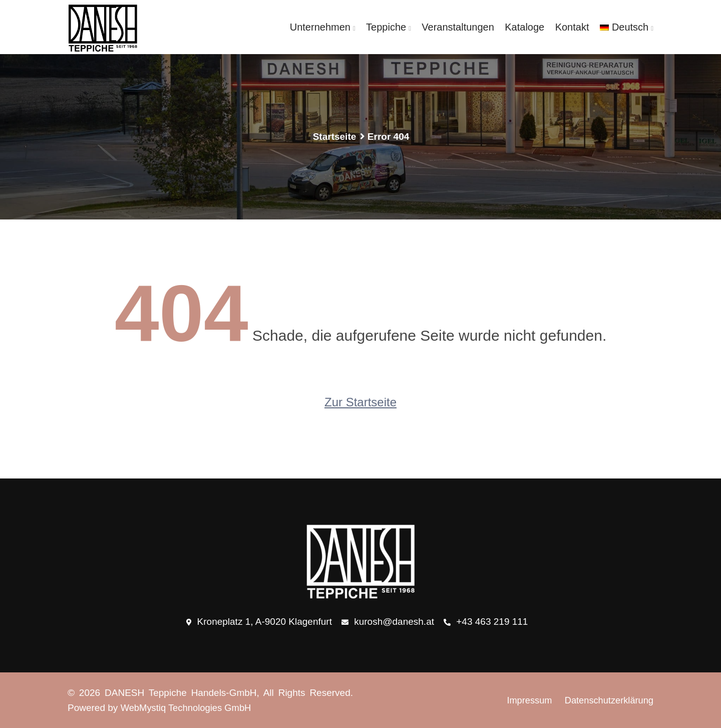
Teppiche (391, 27)
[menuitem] (627, 27)
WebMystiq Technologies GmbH (188, 708)
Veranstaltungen (461, 27)
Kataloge (527, 27)
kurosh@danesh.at (388, 622)
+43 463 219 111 (486, 622)
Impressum (525, 700)
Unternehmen (325, 27)
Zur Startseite (360, 402)
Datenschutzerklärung (607, 700)
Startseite (335, 137)
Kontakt (573, 27)
